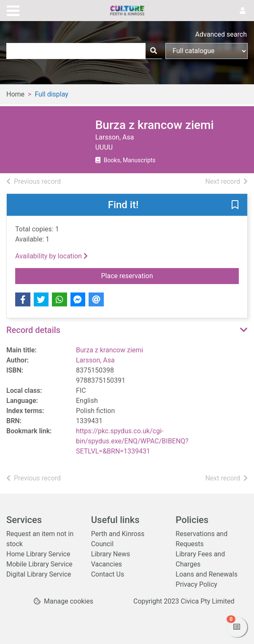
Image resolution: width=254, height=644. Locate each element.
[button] (235, 205)
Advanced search (221, 34)
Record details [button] (33, 330)
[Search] (154, 51)
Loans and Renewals (207, 574)
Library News (111, 554)
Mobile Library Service (39, 564)
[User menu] (243, 11)
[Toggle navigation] (13, 10)
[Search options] (207, 51)
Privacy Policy (196, 584)
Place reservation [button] (166, 275)
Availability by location (51, 256)
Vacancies (107, 564)
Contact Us (108, 574)
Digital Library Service (39, 574)
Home (15, 94)
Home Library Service (38, 554)
